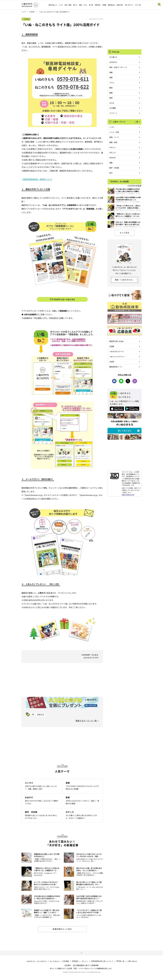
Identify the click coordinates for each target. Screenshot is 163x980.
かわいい (113, 147)
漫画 (111, 77)
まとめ (112, 103)
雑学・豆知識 (114, 168)
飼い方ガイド (129, 5)
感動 (111, 163)
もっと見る (125, 233)
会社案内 (68, 965)
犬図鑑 (104, 5)
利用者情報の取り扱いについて (102, 961)
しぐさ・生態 (114, 132)
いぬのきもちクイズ (116, 351)
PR (33, 714)
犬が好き (32, 12)
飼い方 (75, 5)
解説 (111, 98)
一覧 (137, 122)
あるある (113, 158)
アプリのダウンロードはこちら (62, 299)
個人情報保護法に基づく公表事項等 (86, 965)
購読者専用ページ (116, 367)
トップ (24, 12)
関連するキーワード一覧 (86, 721)
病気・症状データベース (118, 67)
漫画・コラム (83, 5)
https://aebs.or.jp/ (128, 495)
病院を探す (120, 5)
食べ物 (91, 5)
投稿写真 (98, 5)
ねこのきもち (55, 961)
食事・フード (114, 137)
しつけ (61, 5)
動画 (111, 88)
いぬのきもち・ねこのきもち (36, 961)
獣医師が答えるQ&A (116, 341)
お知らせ (41, 714)
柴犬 (111, 173)
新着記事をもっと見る (62, 929)
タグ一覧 (138, 5)
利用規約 (75, 961)
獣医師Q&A (111, 5)
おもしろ (113, 152)
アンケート (113, 113)
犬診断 (112, 362)
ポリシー (85, 961)
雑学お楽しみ (53, 5)
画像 (111, 93)
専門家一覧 (120, 961)
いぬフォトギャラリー (117, 357)
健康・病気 (113, 142)
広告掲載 (66, 961)
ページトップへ (81, 953)
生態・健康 (68, 5)
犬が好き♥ (113, 62)
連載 (111, 72)
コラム (112, 83)
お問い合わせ (132, 961)
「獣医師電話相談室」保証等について (37, 179)
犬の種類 (113, 108)
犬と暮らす (113, 57)
